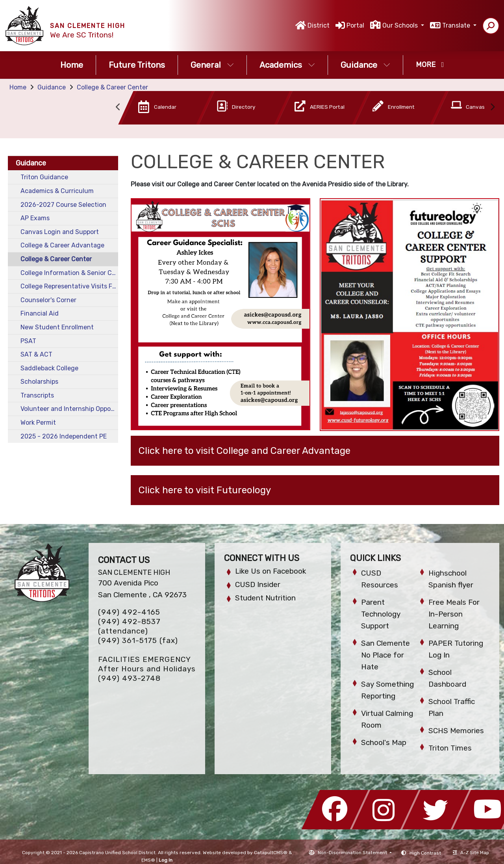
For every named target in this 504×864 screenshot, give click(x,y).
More (430, 65)
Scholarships (39, 382)
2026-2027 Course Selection (63, 205)
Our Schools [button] (401, 25)
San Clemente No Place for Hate (385, 655)
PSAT (28, 341)
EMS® (148, 860)
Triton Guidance (44, 177)
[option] (153, 109)
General (212, 65)
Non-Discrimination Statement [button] (353, 853)
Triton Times (450, 748)
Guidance (365, 65)
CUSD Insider (258, 584)
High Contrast (425, 853)
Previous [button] (118, 107)
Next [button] (492, 107)
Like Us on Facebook (271, 571)
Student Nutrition (265, 598)
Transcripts (37, 395)
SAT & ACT (36, 354)
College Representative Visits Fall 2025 (69, 286)
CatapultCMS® (271, 853)
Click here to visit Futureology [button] (205, 490)
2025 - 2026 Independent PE (64, 436)
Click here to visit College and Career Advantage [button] (245, 451)
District (319, 25)
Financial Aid (40, 313)
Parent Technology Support (381, 614)
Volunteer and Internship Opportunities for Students (69, 409)
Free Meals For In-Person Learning (454, 614)
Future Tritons (137, 65)
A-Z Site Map (471, 853)
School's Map (384, 742)
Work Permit (38, 423)
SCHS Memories (456, 731)
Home (72, 65)
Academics (287, 65)
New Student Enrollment (57, 327)
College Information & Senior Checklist (69, 273)
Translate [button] (457, 25)
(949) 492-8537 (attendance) (129, 626)
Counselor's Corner (48, 300)
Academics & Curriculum (57, 191)
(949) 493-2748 (129, 678)
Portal (355, 25)
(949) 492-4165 (129, 612)
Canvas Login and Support (60, 232)
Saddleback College (49, 368)
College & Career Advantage (62, 245)
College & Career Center (112, 87)
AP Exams (35, 218)
